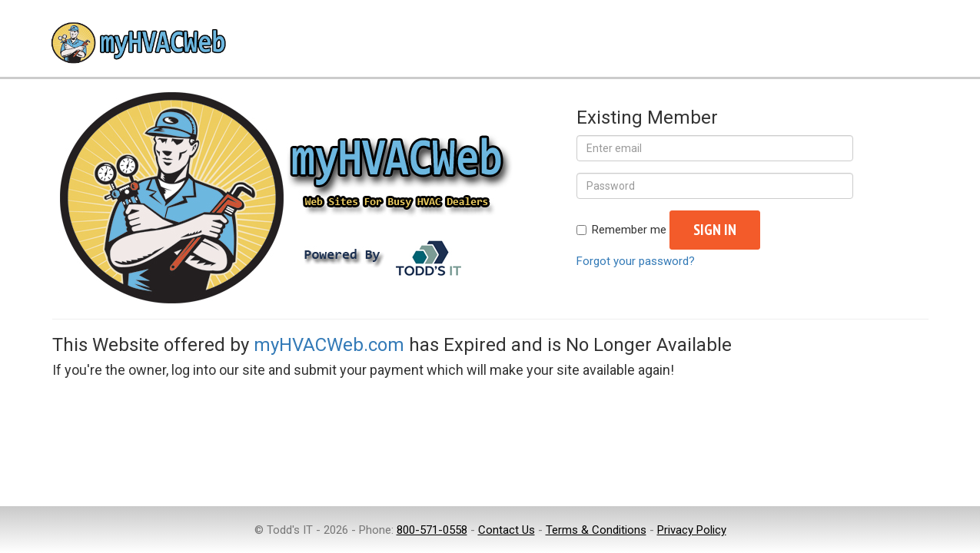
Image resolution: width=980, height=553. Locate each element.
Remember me (621, 230)
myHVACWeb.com (329, 345)
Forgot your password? (636, 261)
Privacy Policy (692, 530)
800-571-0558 (432, 530)
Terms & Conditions (596, 530)
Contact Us (507, 530)
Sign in (715, 230)
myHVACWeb (137, 44)
